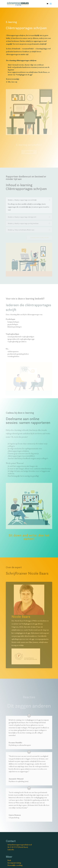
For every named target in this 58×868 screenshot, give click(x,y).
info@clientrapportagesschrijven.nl (20, 845)
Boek (9, 860)
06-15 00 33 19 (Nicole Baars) (18, 847)
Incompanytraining (14, 863)
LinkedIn (11, 850)
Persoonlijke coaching (15, 865)
